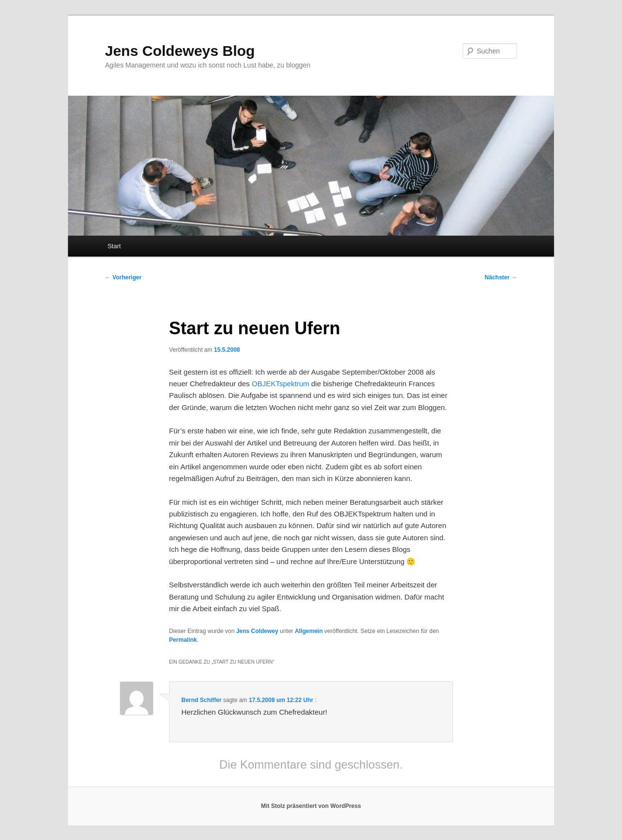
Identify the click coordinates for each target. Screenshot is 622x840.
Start (114, 246)
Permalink (183, 640)
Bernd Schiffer (201, 700)
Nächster (501, 277)
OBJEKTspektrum (280, 384)
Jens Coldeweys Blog (180, 51)
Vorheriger (123, 277)
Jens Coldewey (257, 631)
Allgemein (309, 631)
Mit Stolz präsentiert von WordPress (311, 806)
